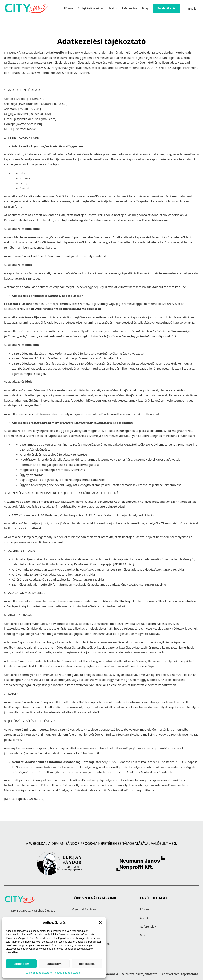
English (193, 8)
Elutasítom (54, 964)
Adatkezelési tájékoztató (67, 973)
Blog (145, 8)
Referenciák (129, 8)
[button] (100, 923)
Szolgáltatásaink (89, 8)
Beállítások (87, 964)
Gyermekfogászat (85, 909)
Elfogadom (21, 964)
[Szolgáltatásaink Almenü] (102, 9)
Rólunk (69, 8)
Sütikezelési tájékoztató (39, 973)
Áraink (113, 8)
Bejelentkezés (166, 8)
